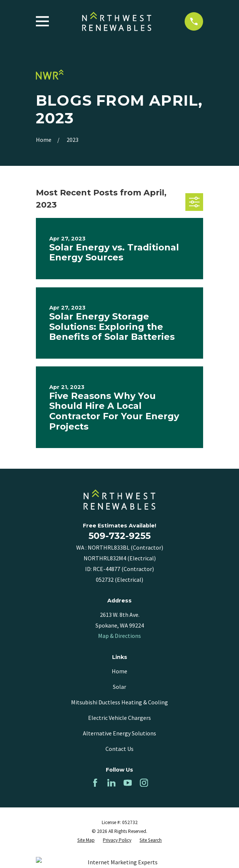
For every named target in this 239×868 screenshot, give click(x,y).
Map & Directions (119, 636)
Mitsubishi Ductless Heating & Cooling (119, 702)
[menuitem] (86, 840)
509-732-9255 (119, 536)
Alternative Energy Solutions (119, 733)
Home (119, 671)
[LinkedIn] (111, 783)
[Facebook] (95, 783)
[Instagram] (144, 783)
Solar (119, 687)
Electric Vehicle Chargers (119, 718)
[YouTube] (128, 783)
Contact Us (119, 749)
